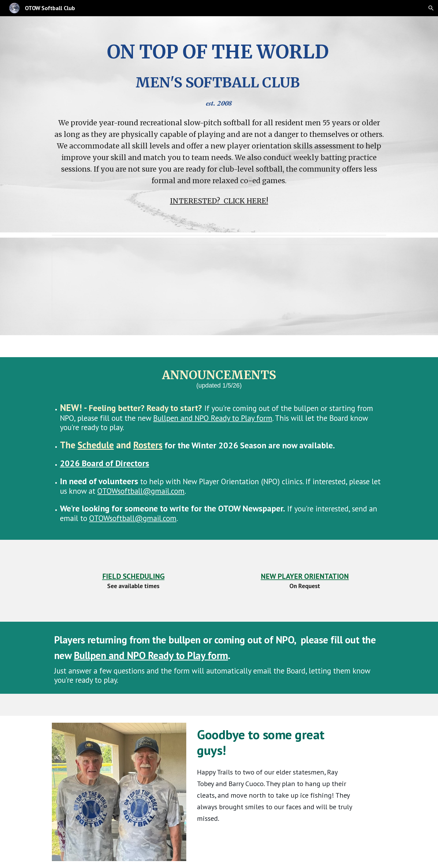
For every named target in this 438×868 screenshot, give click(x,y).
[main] (219, 73)
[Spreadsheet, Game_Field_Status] (219, 282)
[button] (431, 8)
